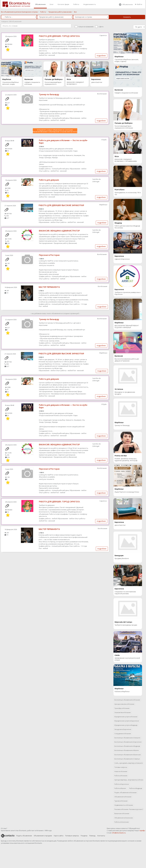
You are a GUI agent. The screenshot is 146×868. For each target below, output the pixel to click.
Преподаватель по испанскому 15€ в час (128, 194)
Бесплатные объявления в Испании (127, 700)
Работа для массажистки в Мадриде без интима (127, 227)
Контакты (101, 836)
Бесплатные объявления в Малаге (127, 750)
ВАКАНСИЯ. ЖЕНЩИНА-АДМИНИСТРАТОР (59, 231)
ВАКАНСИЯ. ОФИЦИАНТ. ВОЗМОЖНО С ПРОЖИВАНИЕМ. (76, 83)
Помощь (92, 836)
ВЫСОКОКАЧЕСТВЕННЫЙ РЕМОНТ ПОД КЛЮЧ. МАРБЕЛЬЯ (127, 327)
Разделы (84, 836)
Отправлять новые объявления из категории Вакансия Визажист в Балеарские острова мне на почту (55, 131)
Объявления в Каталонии (124, 818)
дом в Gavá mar (97, 82)
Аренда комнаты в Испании (124, 704)
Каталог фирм (63, 4)
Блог (52, 4)
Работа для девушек (49, 180)
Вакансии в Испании (122, 814)
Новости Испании (121, 771)
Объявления (40, 4)
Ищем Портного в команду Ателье (127, 492)
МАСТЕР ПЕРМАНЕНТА (49, 287)
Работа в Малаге (120, 788)
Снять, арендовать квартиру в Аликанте (129, 763)
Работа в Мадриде (136, 788)
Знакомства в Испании (123, 712)
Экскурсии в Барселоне (123, 729)
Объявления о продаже (43, 836)
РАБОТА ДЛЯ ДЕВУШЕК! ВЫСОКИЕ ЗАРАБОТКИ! (61, 205)
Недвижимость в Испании (124, 805)
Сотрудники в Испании (123, 734)
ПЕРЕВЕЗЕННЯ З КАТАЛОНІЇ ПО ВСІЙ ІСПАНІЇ (127, 659)
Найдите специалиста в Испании (32, 83)
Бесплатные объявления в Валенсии (128, 755)
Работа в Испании (121, 776)
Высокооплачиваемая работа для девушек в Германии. (127, 360)
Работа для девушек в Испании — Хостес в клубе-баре (63, 142)
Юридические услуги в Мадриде (126, 725)
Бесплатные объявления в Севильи (127, 759)
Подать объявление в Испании (125, 793)
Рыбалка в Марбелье (122, 692)
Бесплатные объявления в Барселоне (128, 742)
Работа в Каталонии (122, 822)
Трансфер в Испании (122, 708)
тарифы (142, 830)
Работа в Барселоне (122, 784)
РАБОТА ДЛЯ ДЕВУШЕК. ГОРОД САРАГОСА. (60, 36)
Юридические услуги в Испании (126, 717)
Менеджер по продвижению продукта (125, 393)
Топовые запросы (121, 767)
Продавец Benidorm (122, 559)
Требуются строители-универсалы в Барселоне (127, 293)
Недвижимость (90, 4)
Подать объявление (24, 836)
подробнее (101, 56)
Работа (76, 4)
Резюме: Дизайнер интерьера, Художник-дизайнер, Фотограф (126, 460)
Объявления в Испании (123, 797)
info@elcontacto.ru (119, 833)
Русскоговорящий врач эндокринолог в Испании (53, 83)
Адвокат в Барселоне (122, 259)
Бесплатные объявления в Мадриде (127, 746)
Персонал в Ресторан (49, 255)
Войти (139, 4)
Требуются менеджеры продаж (126, 625)
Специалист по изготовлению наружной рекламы (125, 593)
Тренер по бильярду (49, 94)
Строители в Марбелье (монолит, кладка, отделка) (11, 83)
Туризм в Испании (121, 801)
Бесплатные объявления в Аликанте (127, 738)
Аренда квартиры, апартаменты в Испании (129, 780)
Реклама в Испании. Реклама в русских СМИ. (129, 809)
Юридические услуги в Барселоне (127, 721)
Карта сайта (59, 836)
